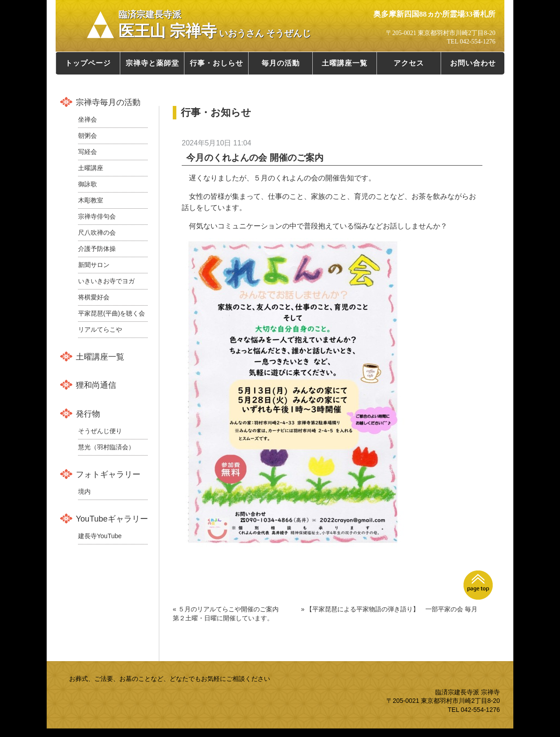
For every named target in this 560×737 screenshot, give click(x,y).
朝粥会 (87, 136)
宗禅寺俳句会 (97, 216)
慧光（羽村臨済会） (106, 447)
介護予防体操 (97, 249)
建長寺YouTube (100, 536)
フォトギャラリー (108, 474)
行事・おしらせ (217, 63)
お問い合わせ (473, 63)
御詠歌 (87, 184)
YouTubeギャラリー (112, 519)
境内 (84, 491)
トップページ (88, 63)
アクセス (409, 63)
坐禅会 (87, 119)
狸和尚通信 (96, 385)
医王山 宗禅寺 (215, 25)
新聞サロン (94, 265)
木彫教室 (91, 200)
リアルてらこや (100, 329)
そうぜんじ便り (100, 431)
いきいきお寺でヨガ (106, 281)
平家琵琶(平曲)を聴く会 (112, 313)
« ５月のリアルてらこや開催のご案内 (226, 609)
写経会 (87, 152)
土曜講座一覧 (345, 63)
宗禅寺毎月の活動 (108, 102)
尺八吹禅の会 (97, 233)
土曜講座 (91, 168)
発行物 (88, 414)
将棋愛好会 (94, 297)
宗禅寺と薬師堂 (152, 63)
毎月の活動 (281, 63)
